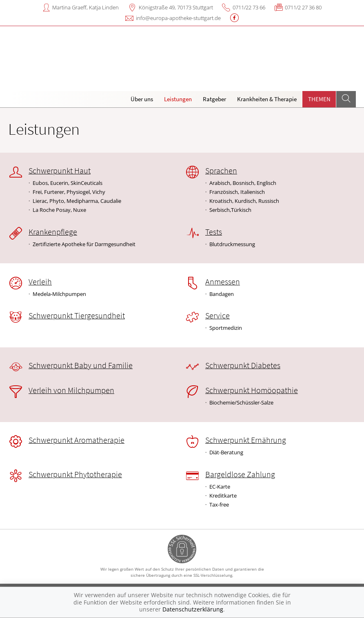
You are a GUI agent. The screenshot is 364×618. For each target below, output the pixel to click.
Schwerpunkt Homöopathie (252, 390)
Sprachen (221, 171)
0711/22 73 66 (249, 7)
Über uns (142, 99)
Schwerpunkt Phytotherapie (75, 474)
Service (218, 316)
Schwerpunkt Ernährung (246, 440)
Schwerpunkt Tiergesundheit (77, 316)
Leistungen (178, 99)
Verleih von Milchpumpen (71, 390)
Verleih (40, 282)
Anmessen (223, 282)
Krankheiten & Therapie (267, 99)
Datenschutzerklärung (193, 609)
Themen (319, 99)
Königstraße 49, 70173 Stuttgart (176, 7)
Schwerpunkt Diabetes (243, 365)
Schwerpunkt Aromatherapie (77, 440)
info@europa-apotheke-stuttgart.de (178, 18)
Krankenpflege (53, 232)
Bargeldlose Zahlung (240, 474)
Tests (214, 232)
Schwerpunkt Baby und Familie (81, 365)
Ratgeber (214, 99)
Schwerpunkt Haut (60, 171)
